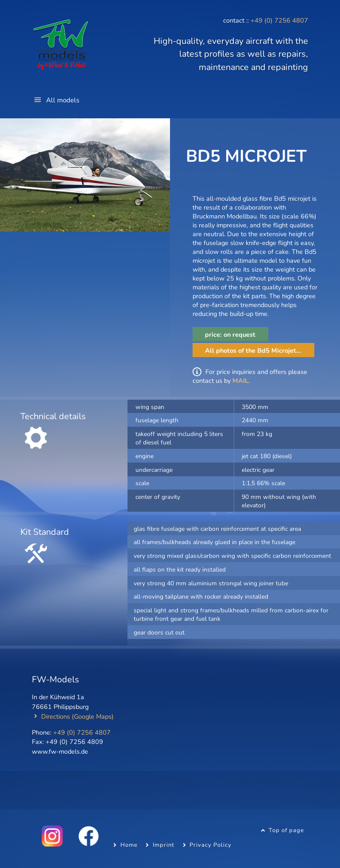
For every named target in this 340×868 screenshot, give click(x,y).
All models (63, 100)
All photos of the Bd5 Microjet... (253, 350)
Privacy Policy (211, 845)
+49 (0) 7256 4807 (279, 20)
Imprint (164, 845)
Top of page (286, 830)
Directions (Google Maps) (77, 716)
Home (129, 845)
